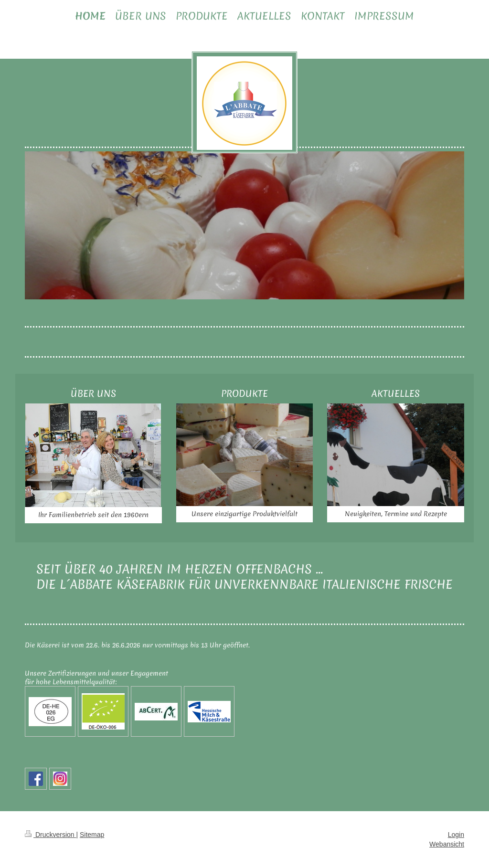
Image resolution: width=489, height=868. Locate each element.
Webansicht (447, 844)
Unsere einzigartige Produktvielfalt (244, 514)
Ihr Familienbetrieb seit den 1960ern (93, 515)
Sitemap (92, 835)
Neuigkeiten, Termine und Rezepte (396, 514)
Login (456, 835)
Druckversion (50, 835)
